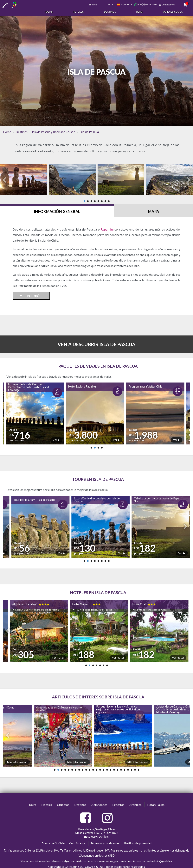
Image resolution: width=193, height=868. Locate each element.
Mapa (154, 209)
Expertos (118, 802)
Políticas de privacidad (138, 841)
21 (125, 767)
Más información (17, 759)
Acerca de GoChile (53, 841)
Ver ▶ (56, 437)
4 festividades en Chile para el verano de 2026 (59, 706)
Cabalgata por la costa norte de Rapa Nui (157, 497)
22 (128, 767)
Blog (140, 11)
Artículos (135, 802)
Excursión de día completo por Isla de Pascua (97, 497)
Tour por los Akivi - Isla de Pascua (34, 497)
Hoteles (78, 11)
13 (97, 767)
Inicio (95, 3)
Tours (48, 11)
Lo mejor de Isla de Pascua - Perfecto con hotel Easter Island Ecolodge (29, 385)
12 (93, 767)
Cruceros (63, 802)
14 (100, 767)
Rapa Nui (107, 227)
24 (135, 767)
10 (86, 767)
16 (107, 767)
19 (118, 767)
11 (90, 767)
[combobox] (107, 3)
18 (114, 767)
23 (132, 767)
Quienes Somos (173, 11)
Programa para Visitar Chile (145, 384)
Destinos (110, 11)
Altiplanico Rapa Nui (31, 602)
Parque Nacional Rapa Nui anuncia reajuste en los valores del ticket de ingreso (118, 707)
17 (111, 767)
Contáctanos (168, 3)
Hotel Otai (144, 602)
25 (138, 767)
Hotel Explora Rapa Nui (82, 384)
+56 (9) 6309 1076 (145, 3)
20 (121, 767)
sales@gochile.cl (97, 834)
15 (104, 767)
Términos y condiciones (105, 841)
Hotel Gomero (87, 602)
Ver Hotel (58, 655)
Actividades (99, 802)
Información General (57, 209)
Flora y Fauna (156, 802)
